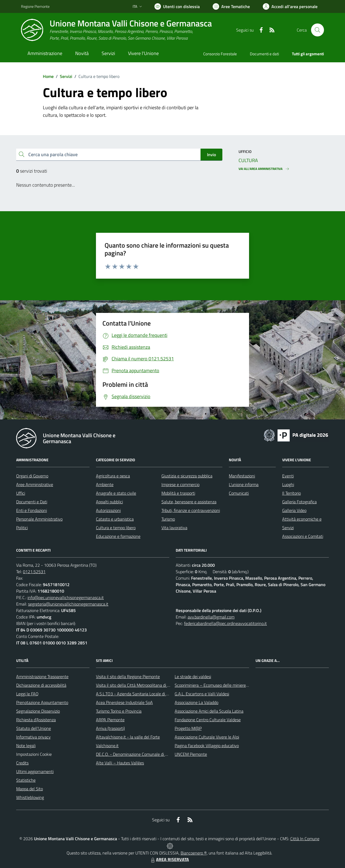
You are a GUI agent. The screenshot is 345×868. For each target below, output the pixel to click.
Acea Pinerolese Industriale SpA (124, 702)
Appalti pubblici (109, 502)
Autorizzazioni (108, 510)
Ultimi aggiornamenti (35, 771)
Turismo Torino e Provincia (119, 711)
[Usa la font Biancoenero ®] (177, 6)
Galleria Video (294, 510)
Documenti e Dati (32, 502)
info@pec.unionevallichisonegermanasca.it (66, 597)
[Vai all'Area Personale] (290, 6)
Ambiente (105, 484)
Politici (22, 528)
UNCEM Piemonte (191, 754)
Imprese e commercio (180, 484)
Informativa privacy (33, 737)
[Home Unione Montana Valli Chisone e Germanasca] (116, 30)
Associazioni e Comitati (303, 536)
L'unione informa (244, 484)
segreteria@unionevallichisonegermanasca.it (68, 604)
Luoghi (288, 484)
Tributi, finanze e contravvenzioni (191, 510)
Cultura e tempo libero (116, 528)
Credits (22, 763)
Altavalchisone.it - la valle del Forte (128, 737)
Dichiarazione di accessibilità (41, 685)
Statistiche (26, 780)
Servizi (66, 76)
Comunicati (239, 493)
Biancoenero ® (194, 853)
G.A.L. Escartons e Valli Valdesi (202, 694)
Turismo (168, 519)
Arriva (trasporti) (110, 728)
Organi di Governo (32, 476)
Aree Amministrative (35, 484)
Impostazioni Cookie (34, 754)
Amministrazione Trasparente (42, 676)
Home (48, 76)
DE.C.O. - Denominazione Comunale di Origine (137, 754)
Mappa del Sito (30, 789)
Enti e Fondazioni (32, 510)
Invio (211, 155)
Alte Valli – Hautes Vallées (120, 763)
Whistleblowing (30, 797)
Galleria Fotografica (299, 502)
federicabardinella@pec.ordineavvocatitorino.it (225, 623)
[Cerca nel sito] (318, 30)
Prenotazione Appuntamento (42, 702)
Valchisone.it (107, 746)
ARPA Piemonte (110, 720)
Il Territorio (291, 493)
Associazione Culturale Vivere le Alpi (207, 737)
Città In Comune (305, 839)
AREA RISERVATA (169, 859)
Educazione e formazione (118, 536)
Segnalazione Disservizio (38, 711)
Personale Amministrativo (39, 519)
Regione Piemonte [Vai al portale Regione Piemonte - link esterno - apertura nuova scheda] (35, 6)
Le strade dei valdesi (193, 676)
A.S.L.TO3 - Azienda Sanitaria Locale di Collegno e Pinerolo (148, 694)
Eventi (288, 476)
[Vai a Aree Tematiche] (231, 6)
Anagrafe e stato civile (116, 493)
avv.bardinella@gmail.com (211, 617)
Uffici (21, 493)
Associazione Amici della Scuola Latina (209, 711)
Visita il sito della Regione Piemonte (128, 676)
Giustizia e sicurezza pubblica (187, 476)
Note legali (26, 746)
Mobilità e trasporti (178, 493)
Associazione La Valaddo (196, 702)
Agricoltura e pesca (113, 476)
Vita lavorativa (174, 528)
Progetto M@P (188, 728)
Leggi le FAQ (27, 694)
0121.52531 (34, 572)
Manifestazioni (242, 476)
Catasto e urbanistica (115, 519)
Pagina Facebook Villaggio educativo (207, 746)
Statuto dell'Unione (34, 728)
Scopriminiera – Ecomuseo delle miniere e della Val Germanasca (232, 685)
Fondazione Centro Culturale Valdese (208, 720)
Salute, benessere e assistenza (189, 502)
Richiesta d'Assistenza (36, 720)
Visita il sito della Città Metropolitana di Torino (137, 685)
